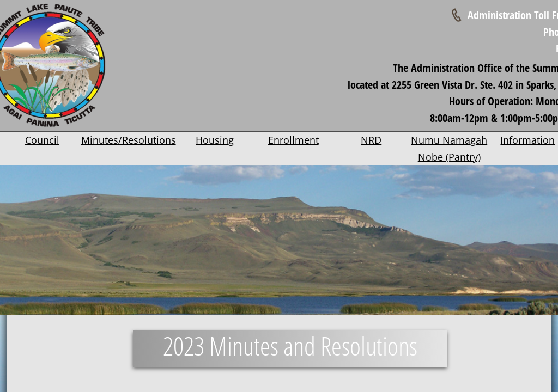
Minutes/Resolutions (129, 140)
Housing (215, 140)
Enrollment (293, 140)
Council (42, 140)
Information (527, 140)
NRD (371, 140)
